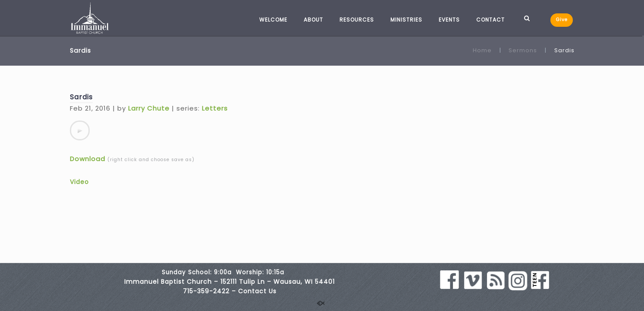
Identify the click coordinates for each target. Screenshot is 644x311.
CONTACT (490, 20)
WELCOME (273, 20)
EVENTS (449, 20)
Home (482, 50)
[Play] (80, 130)
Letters (215, 108)
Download (88, 159)
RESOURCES (357, 20)
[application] (80, 130)
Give (562, 20)
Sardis (81, 97)
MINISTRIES (406, 20)
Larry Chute (149, 108)
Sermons (523, 50)
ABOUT (313, 20)
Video (79, 182)
